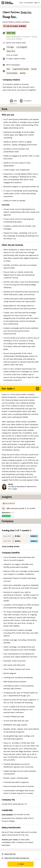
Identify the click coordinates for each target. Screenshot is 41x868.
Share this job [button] (9, 854)
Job (13, 101)
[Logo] (7, 3)
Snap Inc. (26, 12)
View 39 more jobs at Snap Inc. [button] (16, 858)
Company (25, 101)
